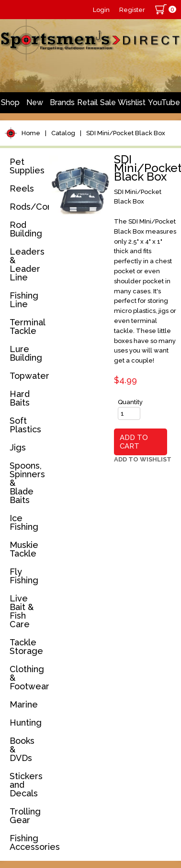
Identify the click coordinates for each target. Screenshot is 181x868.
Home (31, 133)
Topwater (28, 376)
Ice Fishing (24, 522)
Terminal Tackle (27, 327)
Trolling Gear (25, 816)
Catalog (63, 133)
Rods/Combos (28, 207)
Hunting (26, 723)
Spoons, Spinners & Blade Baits (27, 483)
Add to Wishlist (143, 459)
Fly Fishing (24, 576)
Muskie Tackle (24, 549)
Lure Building (26, 353)
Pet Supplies (27, 166)
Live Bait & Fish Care (22, 611)
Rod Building (26, 229)
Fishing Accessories (28, 842)
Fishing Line (24, 300)
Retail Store (87, 106)
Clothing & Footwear (28, 678)
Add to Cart (134, 442)
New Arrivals (35, 106)
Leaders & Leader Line (27, 264)
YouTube (164, 102)
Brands (62, 102)
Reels (22, 188)
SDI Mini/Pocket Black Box (126, 133)
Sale (108, 102)
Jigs (18, 447)
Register (132, 10)
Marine (24, 704)
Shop (10, 102)
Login (101, 10)
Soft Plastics (25, 425)
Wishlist (132, 102)
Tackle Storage (26, 647)
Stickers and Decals (26, 785)
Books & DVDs (22, 749)
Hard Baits (20, 398)
